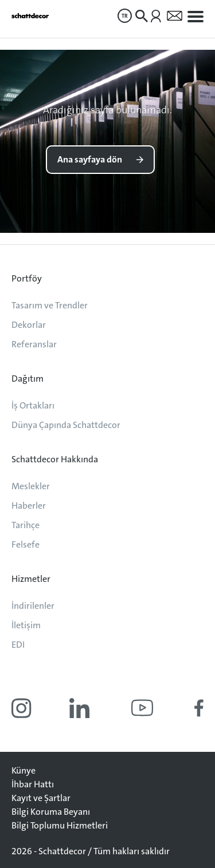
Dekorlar (29, 325)
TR (125, 16)
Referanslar (34, 344)
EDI (18, 645)
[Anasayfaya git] (30, 16)
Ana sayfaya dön (90, 159)
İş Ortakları (33, 405)
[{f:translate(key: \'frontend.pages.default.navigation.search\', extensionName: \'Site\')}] (142, 16)
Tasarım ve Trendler (50, 305)
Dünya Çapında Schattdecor (66, 425)
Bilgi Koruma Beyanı (51, 812)
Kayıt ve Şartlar (41, 798)
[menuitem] (125, 16)
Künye (24, 770)
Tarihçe (26, 525)
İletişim (26, 625)
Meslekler (31, 486)
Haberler (29, 506)
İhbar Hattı (33, 784)
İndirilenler (33, 606)
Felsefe (26, 544)
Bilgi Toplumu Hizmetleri (60, 825)
